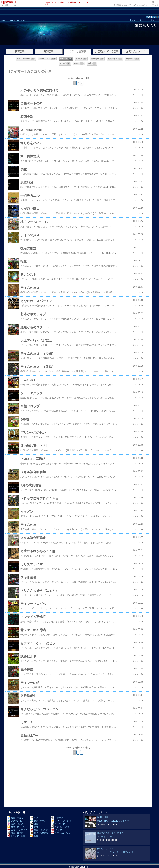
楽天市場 (154, 5)
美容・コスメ (15, 824)
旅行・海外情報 (39, 833)
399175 (151, 17)
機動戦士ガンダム (105, 849)
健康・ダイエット (17, 827)
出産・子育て (15, 818)
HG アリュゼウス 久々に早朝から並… (116, 852)
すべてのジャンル (61, 833)
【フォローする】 (137, 20)
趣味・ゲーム (10, 5)
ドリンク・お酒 (16, 836)
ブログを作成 (142, 5)
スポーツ (57, 818)
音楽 (34, 827)
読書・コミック (39, 830)
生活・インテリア (17, 830)
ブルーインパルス (105, 837)
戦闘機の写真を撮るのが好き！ (112, 833)
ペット (35, 818)
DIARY (12, 20)
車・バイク (58, 824)
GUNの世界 (103, 817)
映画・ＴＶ (37, 824)
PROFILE (21, 20)
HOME (4, 20)
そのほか (57, 830)
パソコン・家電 (60, 827)
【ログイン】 (152, 20)
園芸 (34, 836)
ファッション (15, 821)
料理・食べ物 (15, 833)
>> (121, 5)
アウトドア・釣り (61, 821)
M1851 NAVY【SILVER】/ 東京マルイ (115, 821)
